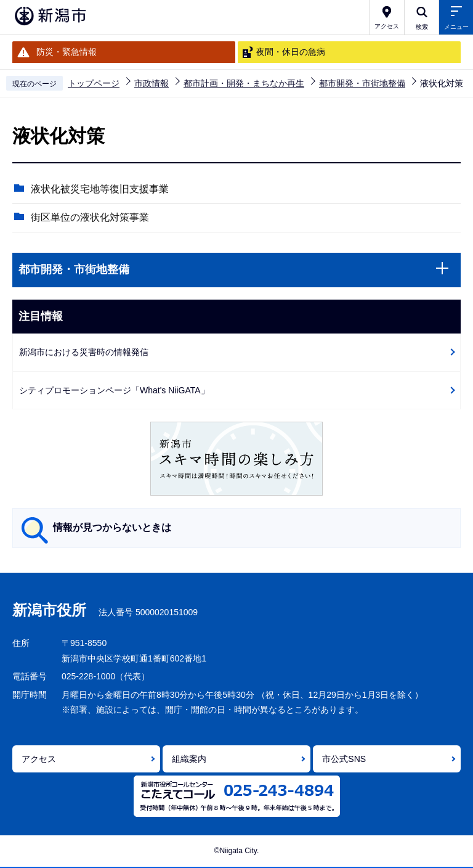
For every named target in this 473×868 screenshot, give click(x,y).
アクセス (39, 759)
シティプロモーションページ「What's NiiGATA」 (114, 390)
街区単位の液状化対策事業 (90, 217)
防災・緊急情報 (67, 52)
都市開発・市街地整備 (362, 83)
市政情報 (152, 83)
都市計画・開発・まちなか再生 (244, 83)
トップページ (94, 83)
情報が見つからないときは (112, 527)
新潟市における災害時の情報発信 (84, 352)
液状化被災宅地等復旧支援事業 (100, 189)
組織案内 (189, 759)
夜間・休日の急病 (291, 52)
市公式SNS (344, 759)
